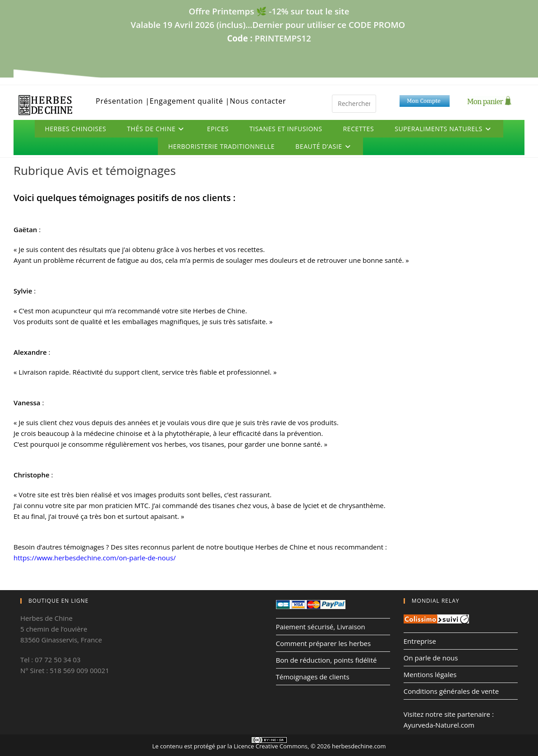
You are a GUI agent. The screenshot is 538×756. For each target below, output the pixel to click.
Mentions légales (430, 674)
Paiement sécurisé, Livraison (321, 627)
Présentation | (123, 101)
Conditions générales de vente (451, 691)
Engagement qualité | (190, 101)
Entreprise (420, 641)
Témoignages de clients (313, 677)
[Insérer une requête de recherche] (354, 104)
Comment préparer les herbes (324, 643)
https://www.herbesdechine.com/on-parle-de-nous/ (95, 558)
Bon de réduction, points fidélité (326, 660)
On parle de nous (431, 658)
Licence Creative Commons (271, 746)
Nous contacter (258, 101)
